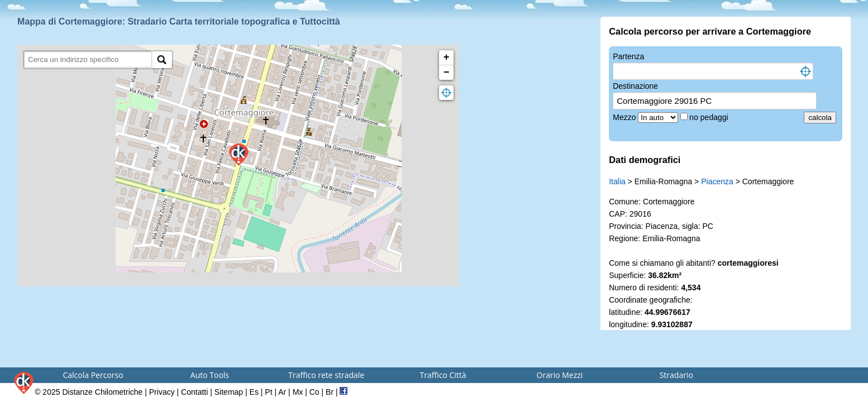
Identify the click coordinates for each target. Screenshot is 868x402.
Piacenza (717, 181)
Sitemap (229, 392)
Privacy (162, 392)
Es (254, 392)
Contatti (194, 392)
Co (314, 392)
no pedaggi (710, 117)
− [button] (447, 73)
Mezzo (625, 117)
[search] (88, 59)
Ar (282, 392)
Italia (617, 181)
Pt (268, 392)
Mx (298, 392)
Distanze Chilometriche (102, 392)
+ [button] (447, 58)
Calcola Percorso (93, 375)
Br (330, 392)
